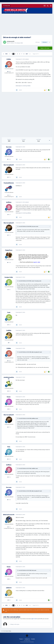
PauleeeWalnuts (9, 183)
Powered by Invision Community (27, 642)
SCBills (9, 59)
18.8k (9, 72)
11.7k (9, 177)
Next (27, 54)
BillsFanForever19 (9, 515)
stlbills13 (9, 588)
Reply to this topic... (15, 624)
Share (38, 42)
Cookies (33, 639)
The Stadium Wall (19, 43)
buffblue (9, 202)
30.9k (9, 262)
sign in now (34, 619)
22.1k (9, 459)
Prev (6, 54)
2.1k (9, 600)
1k (9, 343)
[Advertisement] (27, 24)
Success (9, 147)
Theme (21, 639)
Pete (9, 447)
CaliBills (9, 330)
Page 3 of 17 (36, 54)
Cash (9, 312)
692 (9, 409)
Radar (9, 397)
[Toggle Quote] (18, 226)
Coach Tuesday (35, 281)
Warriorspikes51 (9, 165)
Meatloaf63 (11, 41)
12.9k (9, 159)
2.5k (9, 195)
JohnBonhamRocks (9, 378)
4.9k (9, 391)
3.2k (9, 215)
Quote (20, 90)
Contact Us (27, 639)
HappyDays (9, 250)
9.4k (9, 527)
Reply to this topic (45, 48)
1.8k (9, 290)
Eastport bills (9, 277)
